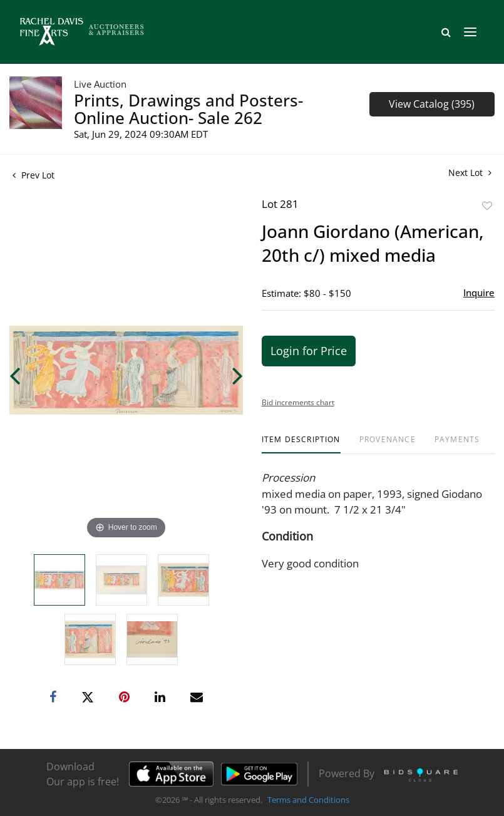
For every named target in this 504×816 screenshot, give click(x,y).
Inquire (479, 292)
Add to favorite (487, 206)
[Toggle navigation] (470, 32)
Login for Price (309, 351)
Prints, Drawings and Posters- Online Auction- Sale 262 (188, 109)
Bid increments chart (298, 402)
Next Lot (470, 173)
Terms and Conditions (308, 800)
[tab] (301, 444)
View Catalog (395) (432, 104)
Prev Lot (33, 175)
